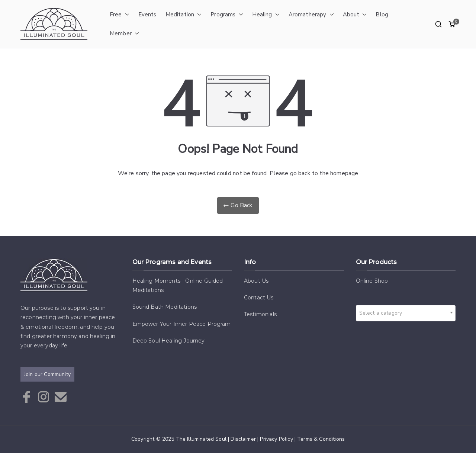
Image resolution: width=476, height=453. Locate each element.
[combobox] (406, 313)
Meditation (184, 15)
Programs (227, 15)
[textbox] (383, 313)
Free (120, 15)
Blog (382, 15)
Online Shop (372, 281)
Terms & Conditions (321, 439)
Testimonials (260, 314)
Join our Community (47, 374)
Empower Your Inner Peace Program (182, 324)
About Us (256, 281)
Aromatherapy (311, 15)
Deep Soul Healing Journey (169, 341)
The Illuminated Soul (201, 439)
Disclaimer (243, 439)
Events (147, 15)
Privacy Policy (276, 439)
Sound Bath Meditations (165, 307)
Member (124, 34)
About (355, 15)
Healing (266, 15)
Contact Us (259, 298)
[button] (126, 15)
